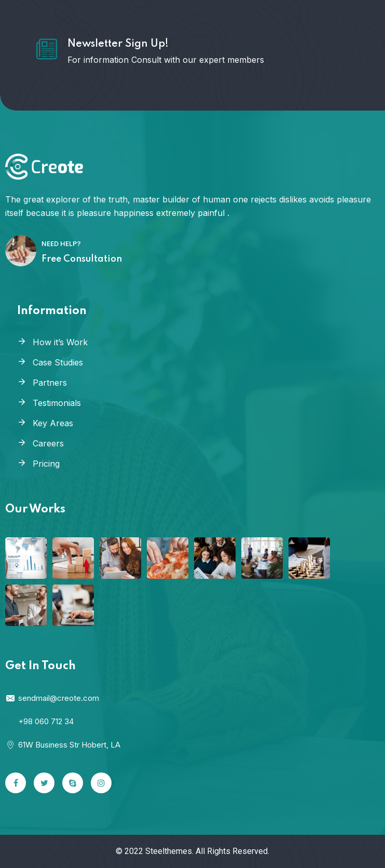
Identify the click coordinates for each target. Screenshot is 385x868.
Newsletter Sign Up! (118, 44)
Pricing (46, 464)
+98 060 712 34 (46, 721)
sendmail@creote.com (52, 698)
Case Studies (58, 362)
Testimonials (57, 403)
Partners (50, 383)
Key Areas (53, 423)
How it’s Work (60, 342)
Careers (48, 443)
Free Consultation (82, 259)
